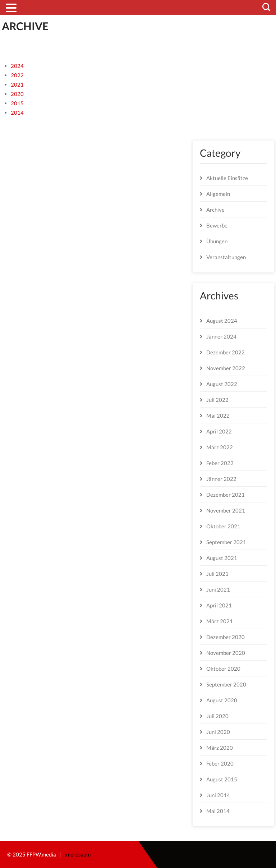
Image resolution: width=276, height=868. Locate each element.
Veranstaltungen (226, 257)
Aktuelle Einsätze (227, 178)
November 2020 (226, 653)
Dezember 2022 (226, 352)
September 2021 (226, 542)
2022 (17, 75)
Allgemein (218, 194)
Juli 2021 (217, 574)
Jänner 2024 (221, 336)
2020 (17, 94)
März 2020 (220, 748)
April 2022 (219, 431)
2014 (17, 112)
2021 (17, 84)
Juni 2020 (218, 732)
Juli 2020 (217, 716)
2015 (17, 103)
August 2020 (222, 700)
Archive (215, 210)
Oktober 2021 (223, 526)
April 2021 (219, 605)
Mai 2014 (218, 811)
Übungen (217, 241)
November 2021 (226, 510)
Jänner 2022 (221, 479)
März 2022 (220, 447)
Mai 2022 (218, 415)
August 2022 (222, 384)
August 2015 (222, 779)
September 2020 (226, 684)
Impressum (77, 854)
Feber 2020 (220, 763)
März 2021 (220, 621)
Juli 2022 (217, 400)
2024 (17, 66)
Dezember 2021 (226, 495)
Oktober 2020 (223, 669)
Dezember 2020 (226, 637)
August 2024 (222, 321)
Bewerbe (217, 225)
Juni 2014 (218, 795)
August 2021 (222, 558)
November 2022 (226, 368)
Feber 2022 (220, 463)
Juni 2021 (218, 589)
